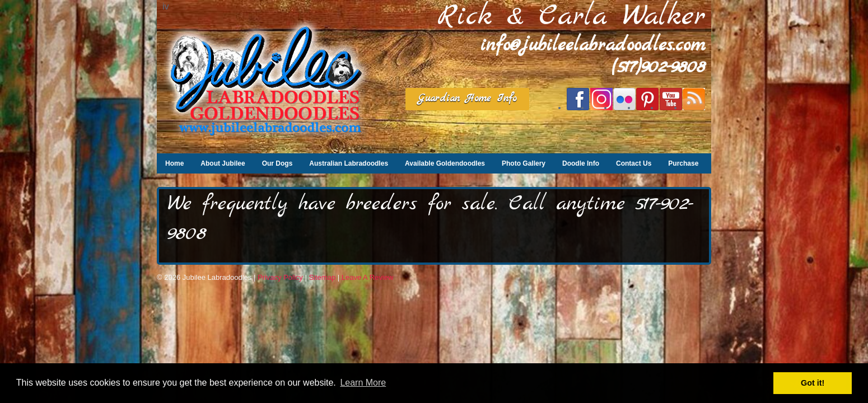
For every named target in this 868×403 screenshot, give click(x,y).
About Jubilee (223, 163)
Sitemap (322, 277)
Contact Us (634, 163)
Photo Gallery (524, 163)
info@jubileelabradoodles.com (593, 46)
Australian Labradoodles (349, 163)
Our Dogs (277, 163)
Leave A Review (368, 277)
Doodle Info (581, 163)
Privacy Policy (280, 277)
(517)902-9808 (659, 67)
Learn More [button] (363, 383)
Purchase (683, 163)
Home (174, 163)
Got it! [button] (813, 383)
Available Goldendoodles (445, 163)
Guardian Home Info (467, 99)
